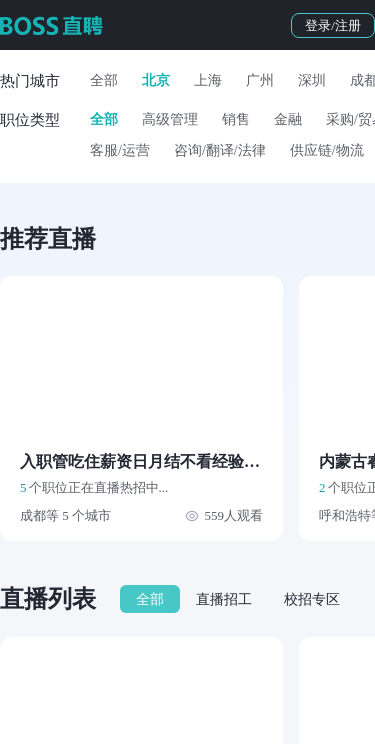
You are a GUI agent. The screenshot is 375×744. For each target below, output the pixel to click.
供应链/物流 (327, 150)
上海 (208, 80)
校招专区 (312, 599)
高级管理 (170, 119)
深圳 (312, 80)
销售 (236, 119)
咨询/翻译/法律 (220, 150)
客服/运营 (120, 150)
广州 (260, 80)
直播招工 (224, 599)
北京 (156, 80)
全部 (104, 80)
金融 (288, 119)
